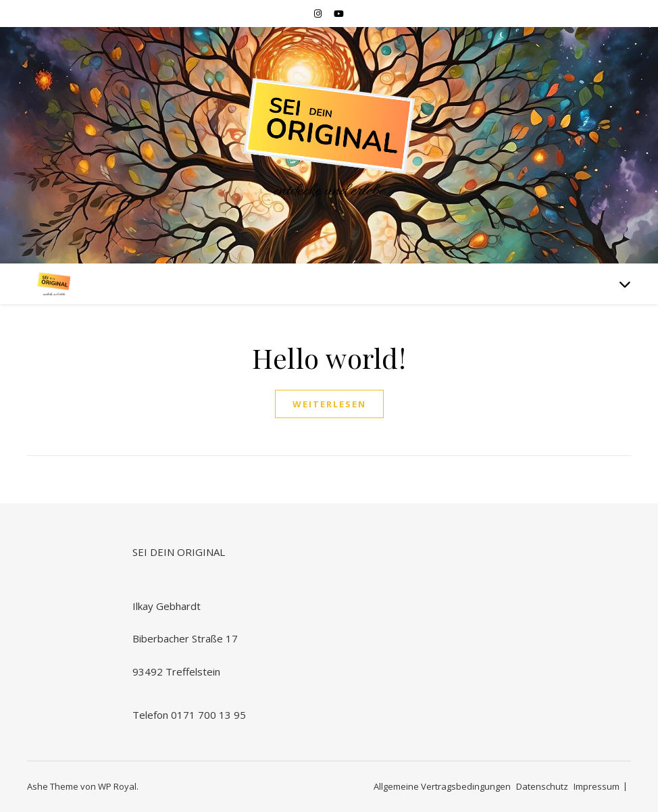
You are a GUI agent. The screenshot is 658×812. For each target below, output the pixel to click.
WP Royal (117, 786)
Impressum (597, 786)
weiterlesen (329, 404)
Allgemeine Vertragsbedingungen (442, 786)
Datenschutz (542, 786)
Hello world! (329, 358)
